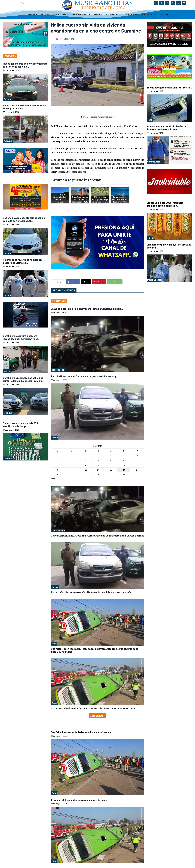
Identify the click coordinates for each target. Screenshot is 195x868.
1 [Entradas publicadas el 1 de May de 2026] (111, 456)
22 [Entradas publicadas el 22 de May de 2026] (111, 470)
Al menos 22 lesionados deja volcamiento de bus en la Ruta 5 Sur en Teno (93, 708)
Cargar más (97, 716)
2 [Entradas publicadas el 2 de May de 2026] (124, 456)
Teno (54, 644)
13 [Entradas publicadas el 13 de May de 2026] (86, 465)
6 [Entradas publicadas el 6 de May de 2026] (86, 460)
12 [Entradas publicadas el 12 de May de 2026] (72, 465)
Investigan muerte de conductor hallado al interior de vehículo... (25, 65)
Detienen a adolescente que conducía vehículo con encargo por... (24, 219)
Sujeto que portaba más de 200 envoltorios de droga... (20, 425)
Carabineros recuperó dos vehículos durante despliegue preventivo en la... (24, 379)
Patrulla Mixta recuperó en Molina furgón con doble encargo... (85, 376)
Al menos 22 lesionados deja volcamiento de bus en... (80, 800)
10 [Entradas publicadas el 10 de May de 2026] (137, 460)
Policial (8, 141)
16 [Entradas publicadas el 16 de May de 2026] (124, 465)
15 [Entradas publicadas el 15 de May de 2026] (111, 465)
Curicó (7, 99)
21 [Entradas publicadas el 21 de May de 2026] (98, 470)
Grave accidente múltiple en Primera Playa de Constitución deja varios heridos (97, 535)
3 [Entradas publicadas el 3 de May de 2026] (137, 456)
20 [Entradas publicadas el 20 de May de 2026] (86, 470)
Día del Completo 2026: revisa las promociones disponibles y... (165, 204)
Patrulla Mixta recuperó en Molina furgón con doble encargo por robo (92, 592)
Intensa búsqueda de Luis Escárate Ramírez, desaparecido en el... (166, 128)
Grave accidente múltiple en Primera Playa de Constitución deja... (87, 309)
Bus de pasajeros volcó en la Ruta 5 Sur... (169, 87)
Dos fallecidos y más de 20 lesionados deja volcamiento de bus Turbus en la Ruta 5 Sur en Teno (95, 650)
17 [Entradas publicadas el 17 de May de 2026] (137, 465)
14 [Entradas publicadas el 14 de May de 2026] (98, 465)
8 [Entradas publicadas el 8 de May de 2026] (111, 460)
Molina (55, 437)
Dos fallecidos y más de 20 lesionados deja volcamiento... (83, 732)
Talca (150, 238)
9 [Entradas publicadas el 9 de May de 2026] (124, 460)
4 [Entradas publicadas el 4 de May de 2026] (57, 460)
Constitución (58, 370)
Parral (7, 371)
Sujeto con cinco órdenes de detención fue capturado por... (25, 107)
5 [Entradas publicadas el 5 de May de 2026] (72, 460)
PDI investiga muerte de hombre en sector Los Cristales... (22, 261)
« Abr (53, 478)
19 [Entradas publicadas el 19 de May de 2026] (72, 470)
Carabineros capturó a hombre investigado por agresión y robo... (22, 337)
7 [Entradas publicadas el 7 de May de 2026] (98, 460)
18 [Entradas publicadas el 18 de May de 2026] (57, 470)
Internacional (154, 280)
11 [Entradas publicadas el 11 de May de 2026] (57, 465)
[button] (23, 3)
